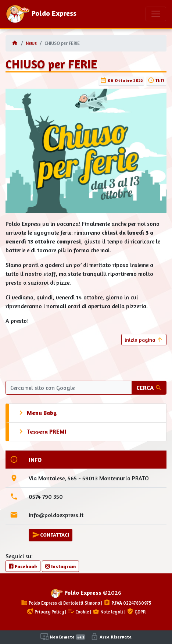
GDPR (136, 612)
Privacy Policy (45, 612)
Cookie (78, 612)
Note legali (108, 612)
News (31, 43)
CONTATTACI (51, 535)
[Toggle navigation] (156, 14)
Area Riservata (111, 637)
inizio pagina (144, 339)
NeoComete (63, 637)
